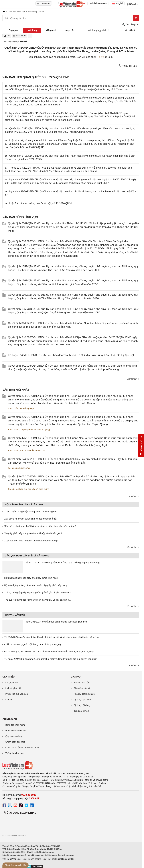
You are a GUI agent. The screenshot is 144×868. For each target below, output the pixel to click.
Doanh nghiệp (27, 408)
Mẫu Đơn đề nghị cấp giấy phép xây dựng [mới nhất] (31, 578)
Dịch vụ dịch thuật (83, 700)
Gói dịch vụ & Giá (98, 3)
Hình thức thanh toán (15, 731)
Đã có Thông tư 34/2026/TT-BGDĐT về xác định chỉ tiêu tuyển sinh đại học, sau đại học (49, 652)
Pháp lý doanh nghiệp (84, 694)
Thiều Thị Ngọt (128, 66)
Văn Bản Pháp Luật (12, 859)
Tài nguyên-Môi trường (19, 468)
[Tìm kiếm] (136, 18)
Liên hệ (9, 700)
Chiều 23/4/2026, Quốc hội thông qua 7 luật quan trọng (33, 644)
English (118, 3)
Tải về (101, 57)
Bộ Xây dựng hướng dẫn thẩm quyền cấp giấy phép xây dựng (36, 585)
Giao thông (44, 489)
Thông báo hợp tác (14, 753)
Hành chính (14, 408)
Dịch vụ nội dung (82, 705)
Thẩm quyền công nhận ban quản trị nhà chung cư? (31, 511)
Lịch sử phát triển (14, 688)
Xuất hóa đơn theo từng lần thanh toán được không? (31, 541)
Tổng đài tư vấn (81, 711)
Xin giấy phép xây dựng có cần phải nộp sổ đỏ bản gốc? (33, 533)
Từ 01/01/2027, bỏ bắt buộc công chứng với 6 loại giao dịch (56, 622)
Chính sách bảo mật (15, 742)
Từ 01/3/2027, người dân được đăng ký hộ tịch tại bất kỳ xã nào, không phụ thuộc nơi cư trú (51, 637)
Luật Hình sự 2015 (65, 859)
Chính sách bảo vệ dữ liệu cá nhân (22, 748)
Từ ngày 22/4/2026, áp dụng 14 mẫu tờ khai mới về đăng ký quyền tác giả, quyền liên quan (51, 659)
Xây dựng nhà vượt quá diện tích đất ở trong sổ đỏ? (31, 519)
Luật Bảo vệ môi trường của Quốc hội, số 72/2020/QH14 (41, 203)
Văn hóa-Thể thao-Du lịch (33, 451)
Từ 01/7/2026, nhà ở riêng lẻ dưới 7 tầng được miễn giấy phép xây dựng (63, 562)
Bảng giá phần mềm (15, 725)
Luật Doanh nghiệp (32, 859)
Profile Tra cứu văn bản (17, 694)
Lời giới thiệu (12, 683)
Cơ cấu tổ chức (15, 489)
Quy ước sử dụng (14, 736)
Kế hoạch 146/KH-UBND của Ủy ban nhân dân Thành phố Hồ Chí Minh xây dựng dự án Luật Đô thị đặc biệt (71, 355)
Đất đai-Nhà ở (31, 489)
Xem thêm (133, 379)
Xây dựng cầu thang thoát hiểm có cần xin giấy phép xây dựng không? (40, 526)
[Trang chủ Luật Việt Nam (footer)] (71, 765)
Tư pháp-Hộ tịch (28, 430)
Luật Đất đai (49, 859)
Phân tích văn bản (82, 688)
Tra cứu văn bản (82, 683)
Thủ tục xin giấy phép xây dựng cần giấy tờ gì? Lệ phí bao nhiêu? (38, 592)
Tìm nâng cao (131, 24)
